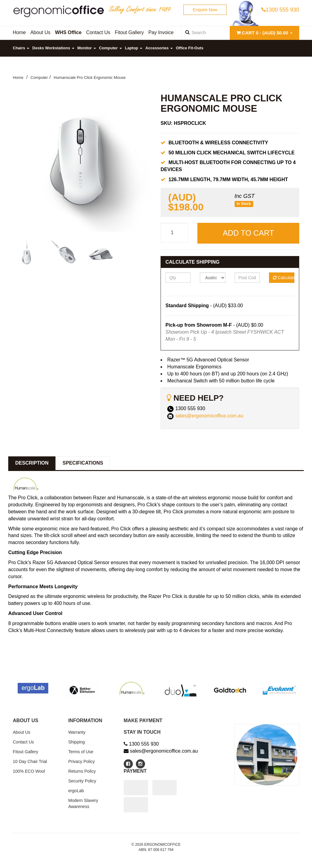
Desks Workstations (53, 48)
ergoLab (76, 791)
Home (18, 77)
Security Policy (82, 781)
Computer (110, 48)
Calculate (284, 278)
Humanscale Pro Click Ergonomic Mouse (90, 77)
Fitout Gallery (25, 752)
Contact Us (23, 742)
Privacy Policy (82, 761)
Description (32, 463)
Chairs (21, 48)
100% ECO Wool (29, 771)
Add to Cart (248, 233)
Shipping (77, 742)
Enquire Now (205, 10)
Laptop (134, 48)
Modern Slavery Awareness (83, 803)
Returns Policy (82, 771)
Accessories (159, 48)
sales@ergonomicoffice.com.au (209, 416)
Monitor (87, 48)
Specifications (83, 463)
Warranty (77, 732)
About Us (22, 732)
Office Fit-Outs (190, 48)
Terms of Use (81, 752)
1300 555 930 (280, 10)
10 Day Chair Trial (30, 761)
